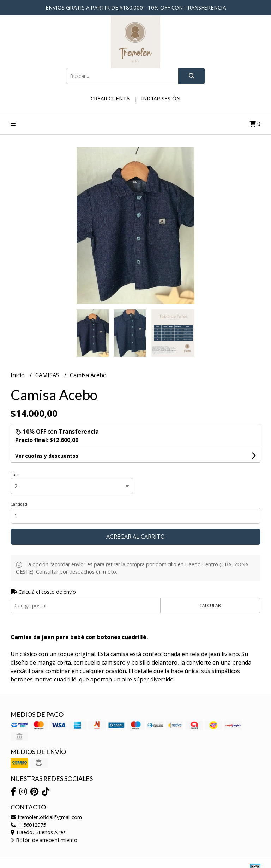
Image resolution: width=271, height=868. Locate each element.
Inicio (18, 375)
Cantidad (19, 504)
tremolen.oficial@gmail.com (46, 817)
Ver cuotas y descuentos (47, 456)
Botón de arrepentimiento (44, 840)
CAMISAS (48, 375)
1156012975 (28, 825)
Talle (15, 474)
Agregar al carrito (135, 537)
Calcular (210, 605)
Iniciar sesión (161, 98)
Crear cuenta (110, 98)
